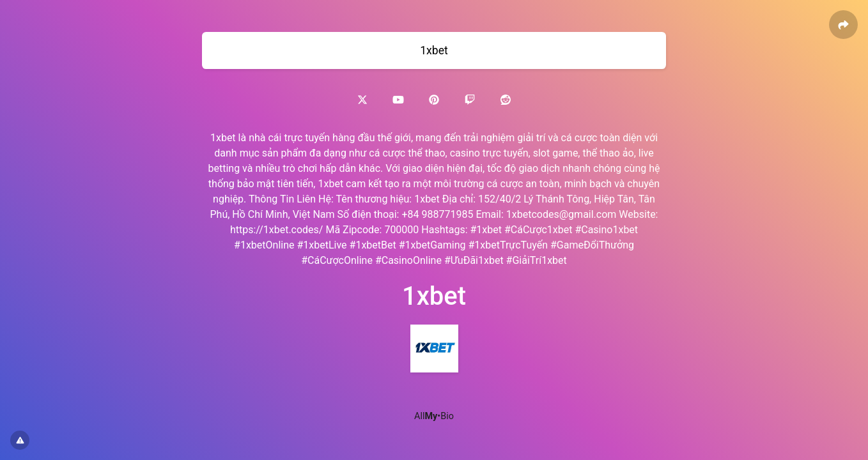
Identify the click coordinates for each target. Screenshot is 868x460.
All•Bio (434, 416)
